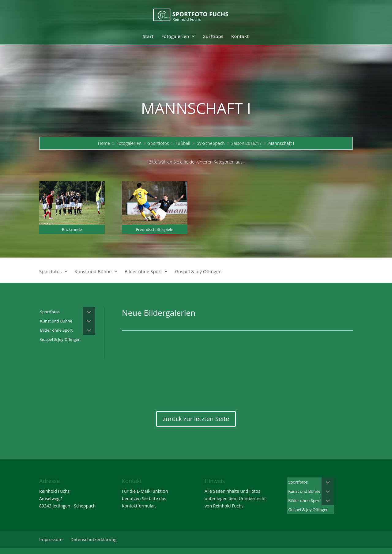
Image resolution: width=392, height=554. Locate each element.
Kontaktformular (138, 506)
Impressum (51, 539)
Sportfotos (51, 272)
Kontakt (240, 37)
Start (148, 37)
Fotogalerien (175, 37)
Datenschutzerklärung (93, 539)
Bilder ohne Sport (143, 272)
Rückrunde (72, 229)
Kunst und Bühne (93, 272)
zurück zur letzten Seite (196, 419)
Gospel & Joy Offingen (198, 272)
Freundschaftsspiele (155, 229)
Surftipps (213, 37)
